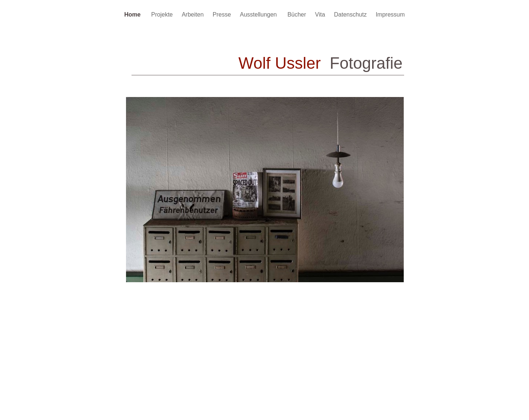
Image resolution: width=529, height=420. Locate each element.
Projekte (163, 15)
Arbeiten (194, 15)
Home (134, 15)
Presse (223, 15)
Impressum (390, 15)
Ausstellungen (260, 15)
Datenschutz (351, 15)
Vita (321, 15)
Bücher (297, 15)
